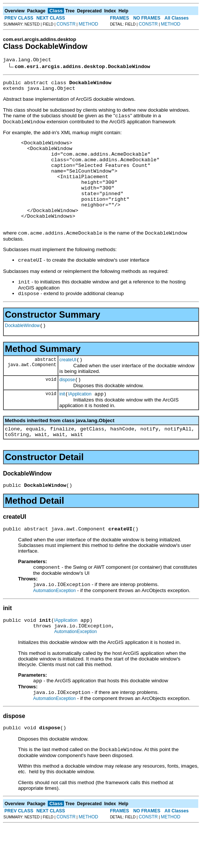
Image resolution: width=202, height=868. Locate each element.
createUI (68, 387)
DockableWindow (22, 351)
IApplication (80, 423)
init (62, 423)
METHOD (88, 24)
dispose (67, 408)
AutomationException (54, 626)
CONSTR (66, 24)
